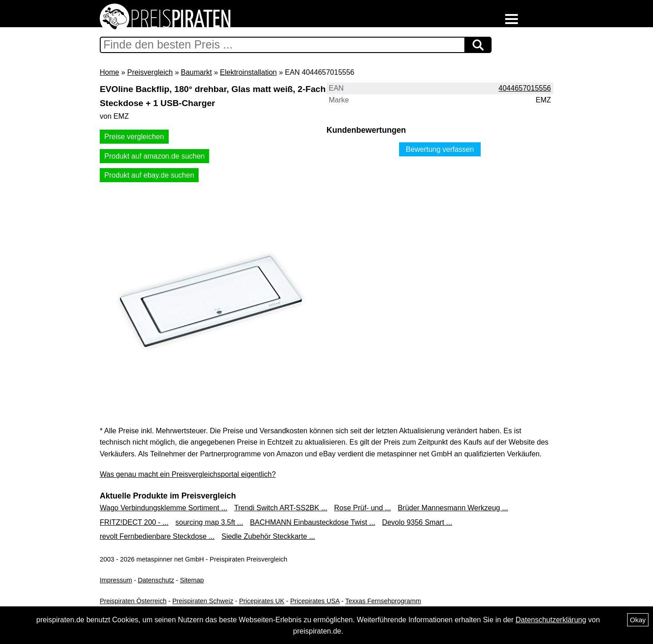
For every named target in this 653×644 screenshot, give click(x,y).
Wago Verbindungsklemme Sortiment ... (163, 508)
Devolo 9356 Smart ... (417, 522)
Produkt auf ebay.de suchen (149, 175)
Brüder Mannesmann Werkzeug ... (453, 508)
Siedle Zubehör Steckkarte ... (268, 536)
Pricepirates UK (262, 601)
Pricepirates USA (315, 601)
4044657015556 (525, 88)
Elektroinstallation (248, 72)
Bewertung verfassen (440, 149)
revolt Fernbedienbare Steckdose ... (157, 536)
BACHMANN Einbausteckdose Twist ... (312, 522)
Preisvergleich (150, 72)
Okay (638, 620)
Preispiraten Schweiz (203, 601)
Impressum (116, 580)
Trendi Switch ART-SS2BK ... (280, 508)
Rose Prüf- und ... (363, 508)
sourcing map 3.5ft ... (209, 522)
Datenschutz (156, 580)
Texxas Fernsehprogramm (383, 601)
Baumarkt (196, 72)
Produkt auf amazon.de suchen (154, 156)
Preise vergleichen (134, 137)
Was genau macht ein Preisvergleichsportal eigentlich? (188, 474)
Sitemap (192, 580)
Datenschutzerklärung (551, 620)
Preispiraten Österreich (133, 601)
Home (110, 72)
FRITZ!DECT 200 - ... (134, 522)
